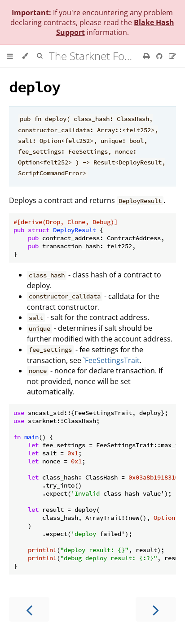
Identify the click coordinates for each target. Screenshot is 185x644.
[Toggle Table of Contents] (10, 56)
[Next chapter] (156, 609)
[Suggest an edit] (172, 56)
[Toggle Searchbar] (40, 56)
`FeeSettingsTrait (111, 360)
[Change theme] (25, 56)
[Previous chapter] (29, 609)
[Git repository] (160, 56)
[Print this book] (148, 56)
